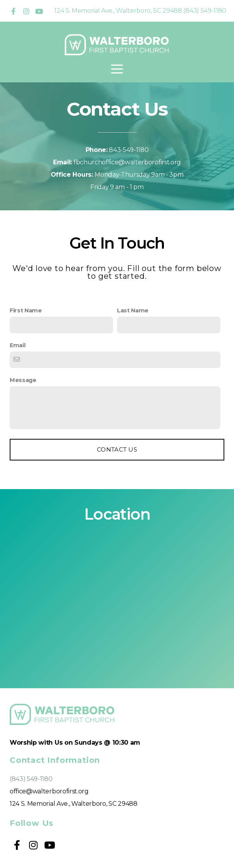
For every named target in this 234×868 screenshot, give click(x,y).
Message (23, 380)
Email (17, 345)
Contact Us (117, 449)
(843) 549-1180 (31, 779)
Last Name (133, 310)
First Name (26, 310)
